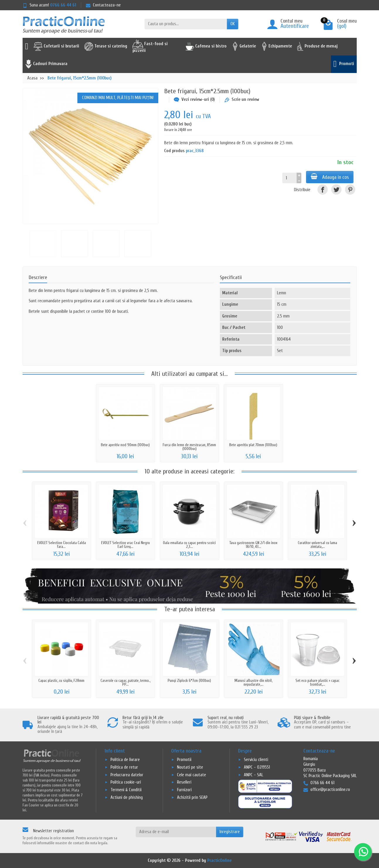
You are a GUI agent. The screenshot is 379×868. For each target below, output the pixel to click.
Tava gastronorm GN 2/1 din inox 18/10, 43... (253, 545)
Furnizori (184, 790)
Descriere (38, 277)
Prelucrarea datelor (127, 775)
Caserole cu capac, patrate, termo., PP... (125, 682)
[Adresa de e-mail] (176, 832)
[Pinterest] (350, 190)
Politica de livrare (125, 760)
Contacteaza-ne (103, 5)
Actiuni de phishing (127, 797)
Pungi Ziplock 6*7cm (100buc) (189, 681)
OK (233, 24)
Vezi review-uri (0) (194, 100)
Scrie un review (242, 100)
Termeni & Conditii (126, 790)
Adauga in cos (330, 177)
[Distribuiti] (323, 190)
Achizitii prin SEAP (192, 797)
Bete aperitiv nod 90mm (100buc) (125, 445)
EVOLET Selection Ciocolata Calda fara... (62, 545)
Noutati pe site (190, 767)
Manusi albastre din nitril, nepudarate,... (253, 682)
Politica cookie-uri (126, 782)
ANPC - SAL (254, 775)
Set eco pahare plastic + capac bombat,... (317, 682)
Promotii (184, 760)
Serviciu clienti (256, 760)
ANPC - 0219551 (257, 767)
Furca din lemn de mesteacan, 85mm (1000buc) (189, 447)
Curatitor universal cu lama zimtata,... (317, 545)
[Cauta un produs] (186, 24)
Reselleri (184, 782)
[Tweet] (336, 190)
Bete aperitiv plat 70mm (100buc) (253, 445)
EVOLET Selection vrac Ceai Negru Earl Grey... (125, 545)
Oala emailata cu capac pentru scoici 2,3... (189, 545)
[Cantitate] (289, 178)
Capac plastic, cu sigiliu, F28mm (61, 681)
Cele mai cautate (192, 775)
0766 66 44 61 (63, 5)
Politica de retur (124, 767)
